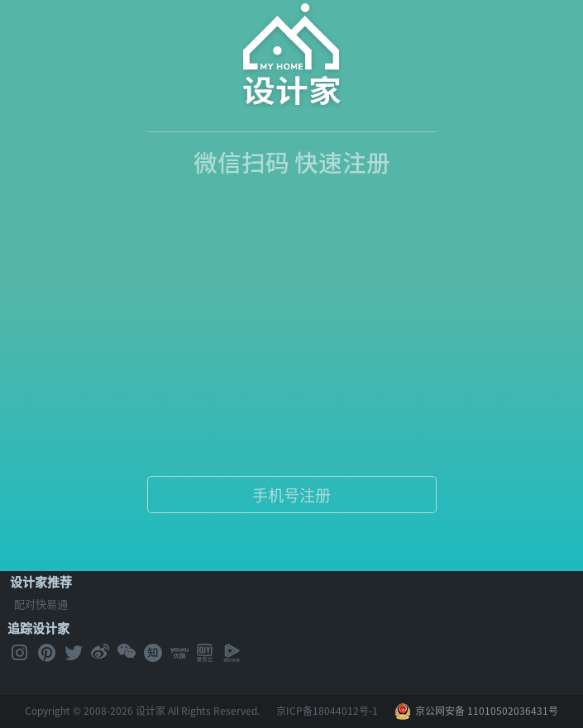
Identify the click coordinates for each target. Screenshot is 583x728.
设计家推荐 (41, 582)
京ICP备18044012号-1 (327, 711)
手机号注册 (291, 495)
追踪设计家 (38, 628)
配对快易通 (41, 604)
